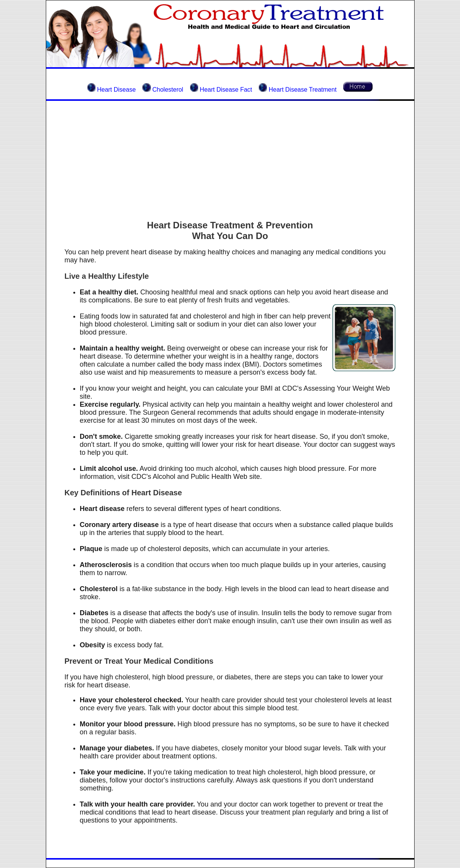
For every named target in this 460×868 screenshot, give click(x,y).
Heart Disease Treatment (302, 90)
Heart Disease (116, 90)
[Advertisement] (230, 160)
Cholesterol (168, 90)
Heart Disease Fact (225, 90)
